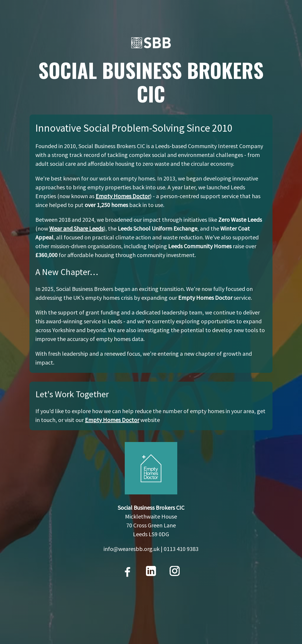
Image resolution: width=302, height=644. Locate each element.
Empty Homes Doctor (123, 196)
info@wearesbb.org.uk (132, 549)
